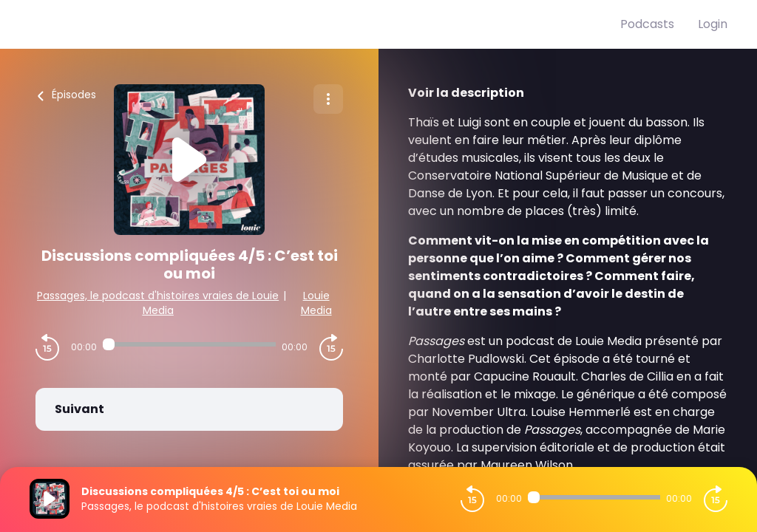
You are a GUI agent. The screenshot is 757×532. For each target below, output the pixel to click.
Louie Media (316, 303)
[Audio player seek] (189, 344)
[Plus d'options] (328, 99)
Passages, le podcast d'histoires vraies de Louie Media (158, 303)
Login (713, 24)
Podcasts (647, 24)
